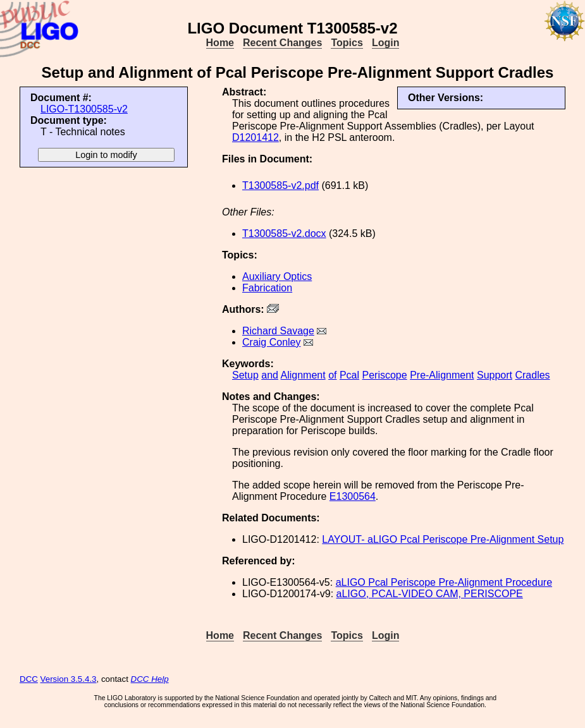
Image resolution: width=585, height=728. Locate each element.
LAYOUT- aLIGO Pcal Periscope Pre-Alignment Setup (443, 539)
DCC (29, 679)
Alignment (303, 375)
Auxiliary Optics (277, 276)
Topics (347, 43)
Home (220, 43)
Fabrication (267, 288)
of (332, 375)
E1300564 (353, 496)
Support (495, 375)
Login (386, 43)
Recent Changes (282, 43)
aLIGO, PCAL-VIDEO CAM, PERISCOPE (430, 594)
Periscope (385, 375)
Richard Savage (278, 331)
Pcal (349, 375)
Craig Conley (271, 342)
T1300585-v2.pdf (280, 185)
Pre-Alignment (442, 375)
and (270, 375)
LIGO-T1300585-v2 (84, 109)
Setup (245, 375)
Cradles (532, 375)
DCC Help (150, 679)
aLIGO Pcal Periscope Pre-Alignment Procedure (444, 582)
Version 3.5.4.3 (69, 679)
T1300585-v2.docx (284, 234)
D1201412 (256, 137)
